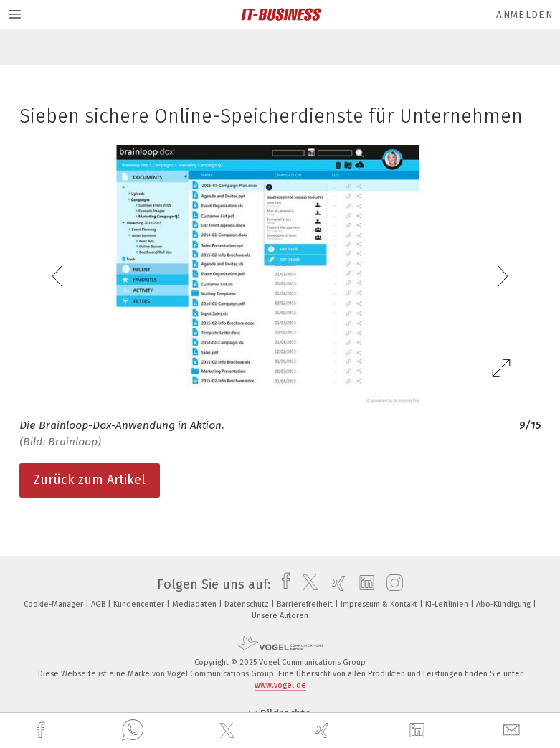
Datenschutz (248, 604)
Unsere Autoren (280, 616)
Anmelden (525, 15)
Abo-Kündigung (504, 604)
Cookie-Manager (54, 604)
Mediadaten (195, 604)
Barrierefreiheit (306, 604)
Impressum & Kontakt (380, 604)
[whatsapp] (133, 731)
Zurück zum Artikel (90, 480)
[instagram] (391, 584)
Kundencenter (140, 604)
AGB (99, 604)
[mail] (513, 730)
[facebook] (42, 730)
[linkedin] (419, 731)
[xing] (324, 730)
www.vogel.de (280, 685)
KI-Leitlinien (448, 604)
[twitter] (229, 731)
